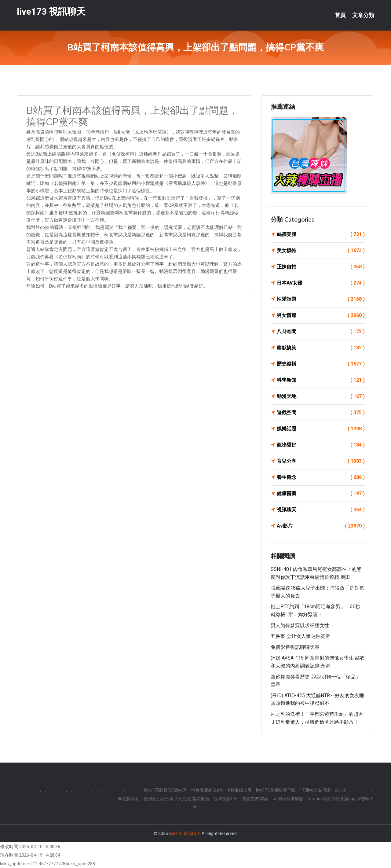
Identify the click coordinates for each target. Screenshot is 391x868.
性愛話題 (321, 299)
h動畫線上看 (240, 790)
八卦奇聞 (321, 332)
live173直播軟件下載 (276, 790)
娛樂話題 (321, 429)
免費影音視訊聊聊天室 (295, 647)
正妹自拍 (321, 267)
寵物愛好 (321, 445)
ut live (340, 790)
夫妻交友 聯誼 (255, 799)
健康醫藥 (321, 494)
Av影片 (321, 526)
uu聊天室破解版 (288, 799)
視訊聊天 (321, 510)
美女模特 (321, 251)
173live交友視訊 (315, 790)
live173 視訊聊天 (51, 12)
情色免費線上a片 (207, 790)
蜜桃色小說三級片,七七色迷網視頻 (176, 799)
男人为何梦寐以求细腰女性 (300, 625)
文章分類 (363, 15)
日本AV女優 (321, 283)
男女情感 (321, 315)
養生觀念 (321, 477)
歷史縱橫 (321, 364)
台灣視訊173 (225, 799)
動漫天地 (321, 396)
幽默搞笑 (321, 348)
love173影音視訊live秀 (165, 790)
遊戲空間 (321, 413)
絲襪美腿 (321, 234)
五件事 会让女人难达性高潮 (301, 636)
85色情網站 (129, 799)
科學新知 (321, 380)
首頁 (340, 15)
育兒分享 (321, 461)
